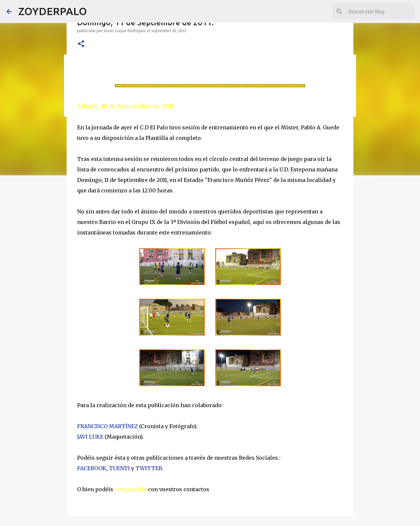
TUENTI (119, 468)
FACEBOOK (92, 468)
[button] (81, 44)
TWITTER (149, 468)
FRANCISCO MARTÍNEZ (107, 426)
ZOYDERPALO (53, 11)
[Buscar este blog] (380, 11)
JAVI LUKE (90, 437)
